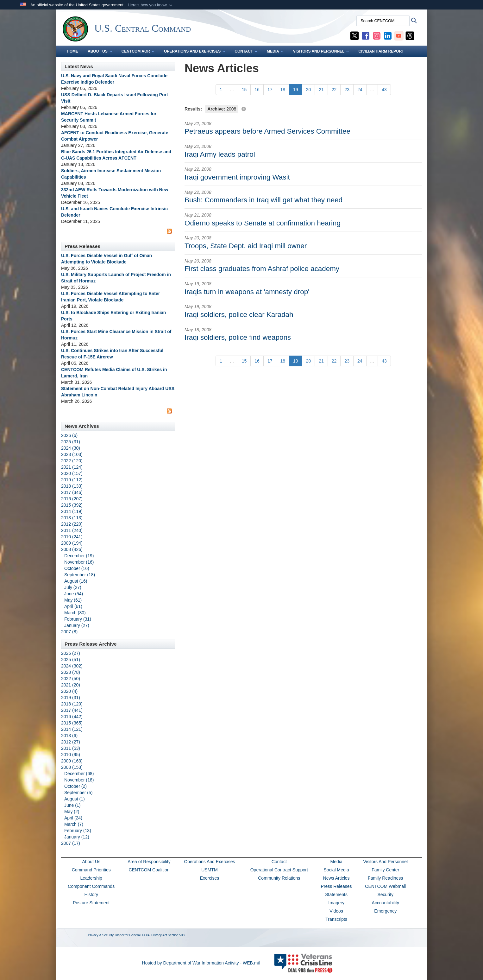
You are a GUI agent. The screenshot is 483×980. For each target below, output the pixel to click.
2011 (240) (72, 530)
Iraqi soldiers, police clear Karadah (239, 315)
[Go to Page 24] (360, 90)
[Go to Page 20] (309, 90)
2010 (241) (72, 537)
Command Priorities (91, 870)
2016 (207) (72, 499)
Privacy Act (159, 935)
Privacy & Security (101, 935)
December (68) (79, 774)
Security (385, 895)
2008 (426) (72, 549)
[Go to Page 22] (334, 90)
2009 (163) (72, 761)
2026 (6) (69, 435)
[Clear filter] (303, 108)
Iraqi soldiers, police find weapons (238, 337)
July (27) (73, 587)
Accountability (386, 903)
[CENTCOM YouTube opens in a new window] (399, 35)
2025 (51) (71, 660)
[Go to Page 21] (321, 90)
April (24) (73, 818)
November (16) (79, 562)
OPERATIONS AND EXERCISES (194, 51)
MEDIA (275, 51)
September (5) (78, 793)
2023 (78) (71, 672)
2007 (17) (71, 843)
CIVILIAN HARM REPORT (381, 51)
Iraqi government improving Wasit (237, 177)
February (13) (78, 831)
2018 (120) (72, 704)
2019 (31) (71, 698)
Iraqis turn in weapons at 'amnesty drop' (247, 292)
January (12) (77, 837)
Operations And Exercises (209, 862)
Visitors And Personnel (385, 862)
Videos (336, 911)
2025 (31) (71, 442)
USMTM (209, 870)
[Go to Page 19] (296, 90)
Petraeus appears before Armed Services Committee (267, 131)
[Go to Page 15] (244, 90)
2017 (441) (72, 710)
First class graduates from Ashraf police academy (262, 269)
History (91, 895)
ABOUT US (100, 51)
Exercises (210, 878)
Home (72, 51)
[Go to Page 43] (384, 90)
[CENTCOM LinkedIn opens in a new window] (388, 35)
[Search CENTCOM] (383, 21)
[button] (151, 5)
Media (336, 862)
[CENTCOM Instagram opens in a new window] (377, 35)
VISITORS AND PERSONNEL (321, 51)
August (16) (76, 581)
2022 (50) (71, 679)
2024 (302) (72, 666)
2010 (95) (71, 755)
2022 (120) (72, 461)
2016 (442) (72, 717)
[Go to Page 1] (221, 90)
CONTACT (246, 51)
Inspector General (128, 935)
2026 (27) (71, 653)
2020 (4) (69, 691)
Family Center (385, 870)
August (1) (75, 799)
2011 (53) (71, 748)
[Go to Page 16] (257, 90)
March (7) (74, 824)
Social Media (336, 870)
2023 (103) (72, 454)
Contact (279, 862)
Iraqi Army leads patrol (220, 154)
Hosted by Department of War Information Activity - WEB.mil (201, 963)
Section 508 (176, 935)
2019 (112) (72, 480)
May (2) (72, 812)
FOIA (146, 935)
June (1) (72, 805)
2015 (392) (72, 505)
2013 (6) (69, 736)
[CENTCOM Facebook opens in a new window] (366, 35)
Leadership (91, 878)
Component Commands (91, 886)
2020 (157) (72, 473)
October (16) (77, 568)
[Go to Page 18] (283, 90)
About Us (91, 862)
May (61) (73, 600)
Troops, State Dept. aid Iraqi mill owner (246, 246)
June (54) (74, 594)
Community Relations (279, 878)
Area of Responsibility (149, 862)
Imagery (336, 903)
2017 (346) (72, 492)
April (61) (73, 606)
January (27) (77, 625)
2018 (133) (72, 486)
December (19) (79, 556)
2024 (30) (71, 448)
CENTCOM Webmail (385, 886)
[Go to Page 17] (270, 90)
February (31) (78, 619)
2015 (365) (72, 723)
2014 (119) (72, 511)
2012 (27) (71, 742)
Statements (336, 895)
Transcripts (336, 919)
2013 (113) (72, 518)
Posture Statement (91, 903)
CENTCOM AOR (138, 51)
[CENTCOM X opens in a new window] (354, 35)
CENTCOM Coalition (149, 870)
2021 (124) (72, 467)
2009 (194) (72, 543)
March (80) (75, 613)
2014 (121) (72, 729)
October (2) (75, 786)
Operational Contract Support (279, 870)
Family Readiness (385, 878)
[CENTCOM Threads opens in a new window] (410, 35)
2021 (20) (71, 685)
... (232, 90)
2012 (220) (72, 524)
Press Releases (336, 886)
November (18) (79, 780)
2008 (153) (72, 767)
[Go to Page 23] (347, 90)
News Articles (336, 878)
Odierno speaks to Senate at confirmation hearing (263, 223)
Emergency (385, 911)
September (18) (80, 575)
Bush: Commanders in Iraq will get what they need (263, 200)
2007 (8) (69, 632)
